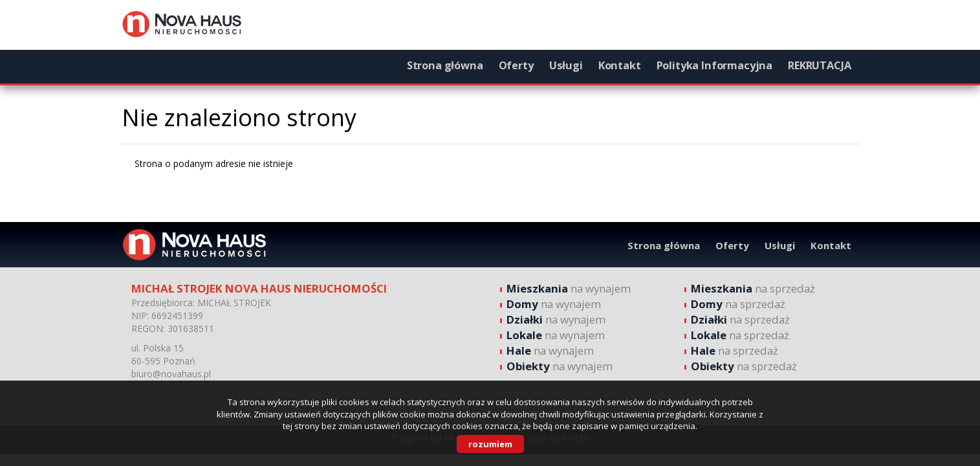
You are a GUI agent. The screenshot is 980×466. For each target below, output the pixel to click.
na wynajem (569, 288)
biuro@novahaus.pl (171, 374)
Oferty (516, 65)
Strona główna (445, 65)
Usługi (566, 65)
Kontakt (620, 65)
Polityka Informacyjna (715, 65)
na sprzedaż (753, 288)
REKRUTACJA (819, 65)
